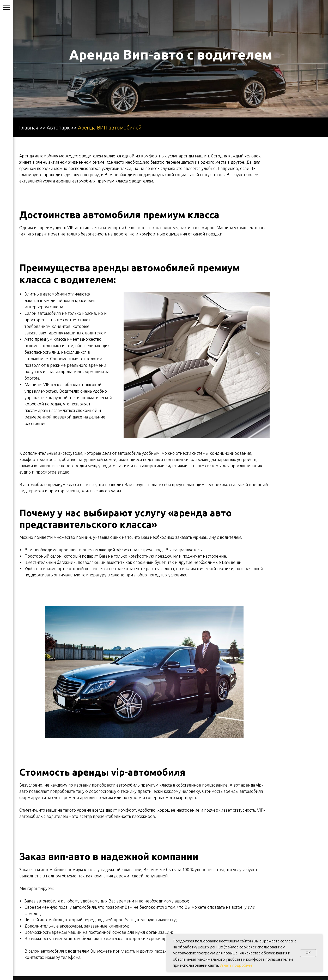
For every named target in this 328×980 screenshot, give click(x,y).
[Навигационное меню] (7, 8)
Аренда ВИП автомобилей (110, 128)
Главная (29, 128)
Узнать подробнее (236, 965)
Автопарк (58, 128)
